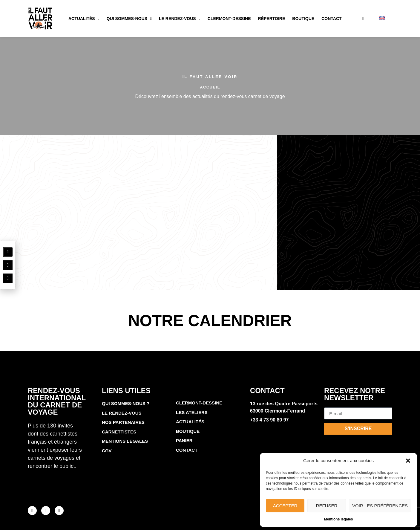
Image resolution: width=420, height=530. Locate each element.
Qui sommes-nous (129, 19)
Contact (331, 19)
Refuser (327, 506)
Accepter (285, 506)
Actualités (84, 19)
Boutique (303, 19)
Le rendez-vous (180, 19)
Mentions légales (339, 519)
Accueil (210, 87)
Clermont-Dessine (229, 19)
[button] (408, 461)
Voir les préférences (380, 506)
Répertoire (272, 19)
